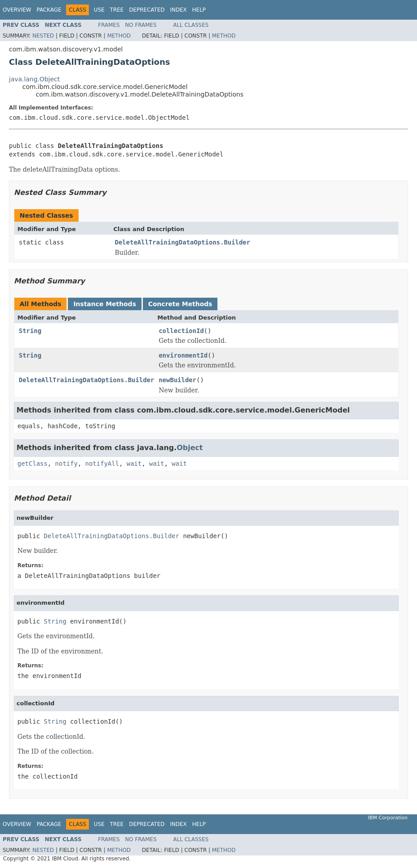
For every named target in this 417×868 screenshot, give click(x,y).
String (30, 331)
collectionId (181, 331)
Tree (117, 10)
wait (134, 463)
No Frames (141, 25)
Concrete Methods (180, 304)
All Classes (191, 25)
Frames (109, 25)
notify (66, 463)
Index (179, 10)
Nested (43, 36)
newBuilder (177, 380)
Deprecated (147, 10)
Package (49, 10)
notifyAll (102, 463)
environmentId (183, 355)
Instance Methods (104, 304)
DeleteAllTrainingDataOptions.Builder (182, 242)
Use (99, 10)
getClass (32, 463)
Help (199, 10)
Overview (17, 10)
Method (119, 36)
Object (190, 448)
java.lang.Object (34, 79)
